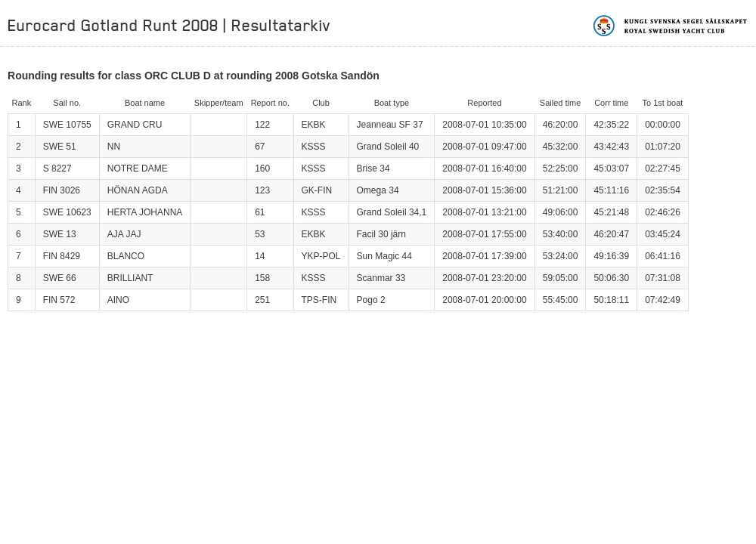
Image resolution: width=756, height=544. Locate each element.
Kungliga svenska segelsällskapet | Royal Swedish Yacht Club (671, 26)
